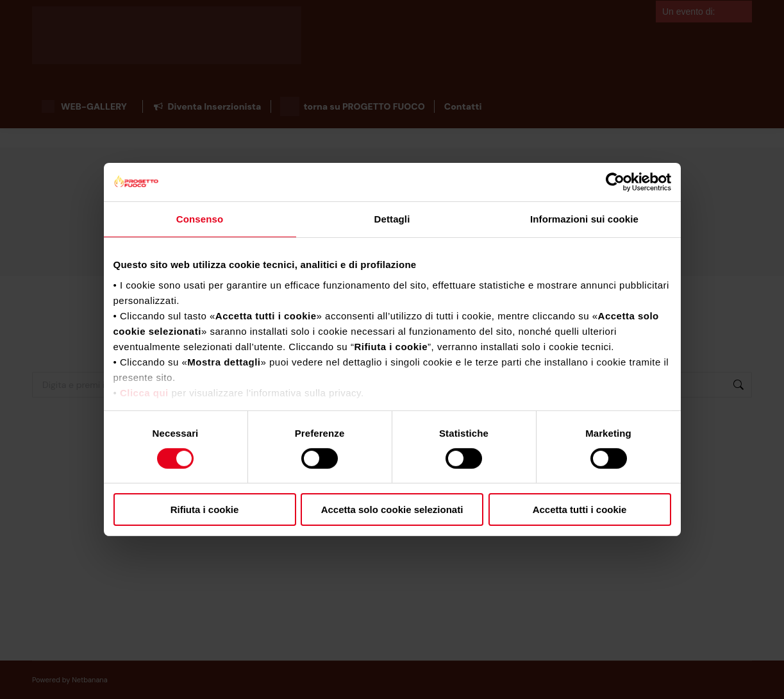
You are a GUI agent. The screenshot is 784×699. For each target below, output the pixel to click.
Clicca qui (144, 392)
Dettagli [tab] (392, 219)
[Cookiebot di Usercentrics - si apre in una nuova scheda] (615, 182)
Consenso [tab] (200, 219)
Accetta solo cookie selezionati (392, 510)
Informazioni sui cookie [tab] (584, 219)
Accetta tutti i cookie (580, 510)
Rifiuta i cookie (205, 510)
